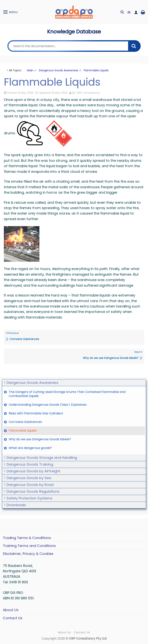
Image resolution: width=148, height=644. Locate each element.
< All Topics (14, 70)
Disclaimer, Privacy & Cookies (28, 554)
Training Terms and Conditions (29, 546)
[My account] (136, 12)
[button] (10, 12)
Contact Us (13, 618)
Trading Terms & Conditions (27, 538)
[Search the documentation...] (68, 46)
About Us (11, 610)
